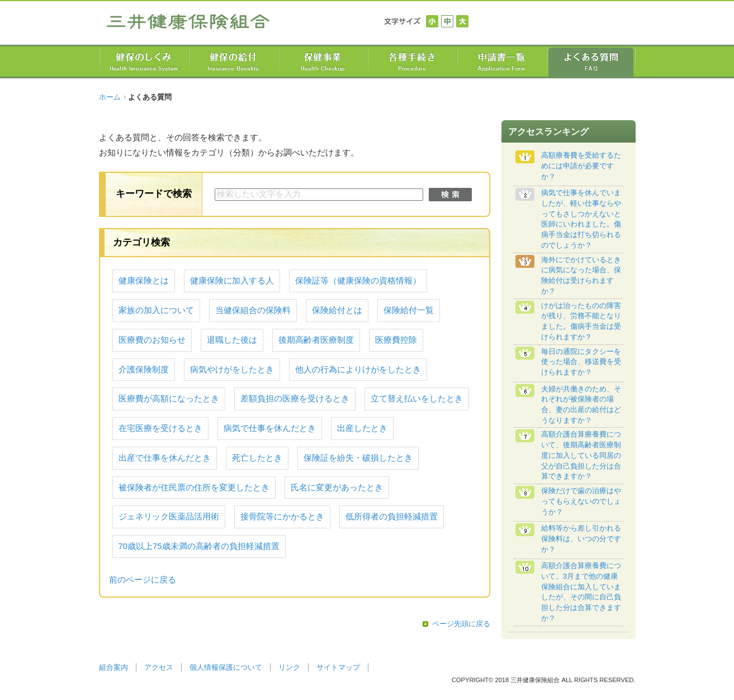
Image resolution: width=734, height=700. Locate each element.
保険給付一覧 (409, 310)
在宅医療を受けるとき (160, 428)
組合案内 (113, 667)
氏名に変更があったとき (337, 488)
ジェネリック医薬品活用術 (169, 517)
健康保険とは (144, 281)
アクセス (159, 667)
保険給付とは (337, 310)
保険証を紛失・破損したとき (358, 458)
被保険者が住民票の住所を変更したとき (194, 488)
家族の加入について (156, 310)
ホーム (110, 97)
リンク (289, 667)
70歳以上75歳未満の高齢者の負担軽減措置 (199, 546)
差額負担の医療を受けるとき (295, 399)
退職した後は (232, 340)
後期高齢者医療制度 (316, 340)
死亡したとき (257, 458)
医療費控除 (396, 340)
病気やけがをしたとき (232, 370)
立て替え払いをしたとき (417, 399)
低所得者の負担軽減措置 (392, 517)
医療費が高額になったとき (169, 399)
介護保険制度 (144, 370)
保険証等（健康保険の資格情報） (358, 281)
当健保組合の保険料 (253, 310)
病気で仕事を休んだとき (270, 428)
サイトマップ (338, 667)
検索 (450, 195)
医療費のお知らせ (152, 340)
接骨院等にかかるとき (282, 517)
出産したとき (362, 428)
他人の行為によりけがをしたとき (358, 370)
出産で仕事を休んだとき (165, 458)
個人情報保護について (226, 667)
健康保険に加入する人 (232, 281)
